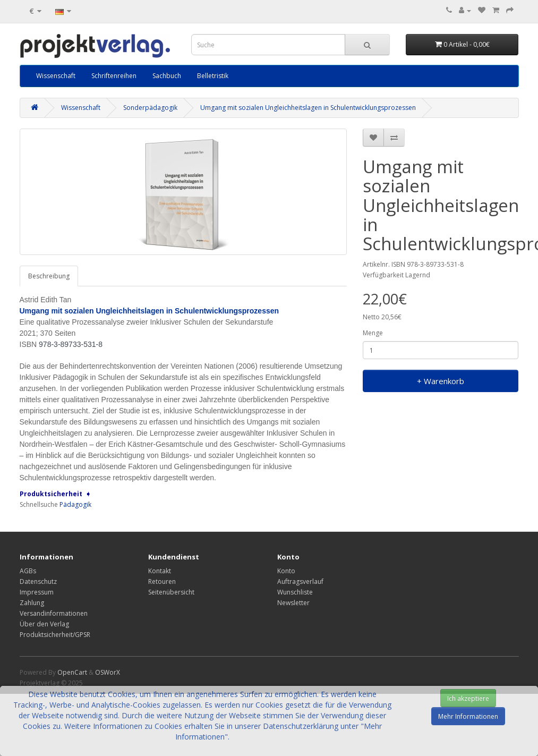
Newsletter (293, 603)
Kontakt (160, 571)
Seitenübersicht (171, 592)
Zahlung (32, 603)
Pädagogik (75, 504)
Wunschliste (295, 592)
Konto (286, 571)
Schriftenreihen (114, 76)
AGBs (28, 571)
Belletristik (213, 76)
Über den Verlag (44, 624)
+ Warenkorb (441, 381)
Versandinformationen (54, 613)
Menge (373, 333)
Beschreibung (49, 276)
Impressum (37, 592)
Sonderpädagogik (150, 108)
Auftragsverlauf (300, 581)
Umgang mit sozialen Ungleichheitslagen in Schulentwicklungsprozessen (308, 108)
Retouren (162, 581)
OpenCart (72, 672)
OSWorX (108, 672)
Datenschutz (38, 581)
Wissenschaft (56, 76)
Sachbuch (167, 76)
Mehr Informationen (468, 716)
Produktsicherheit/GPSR (55, 635)
